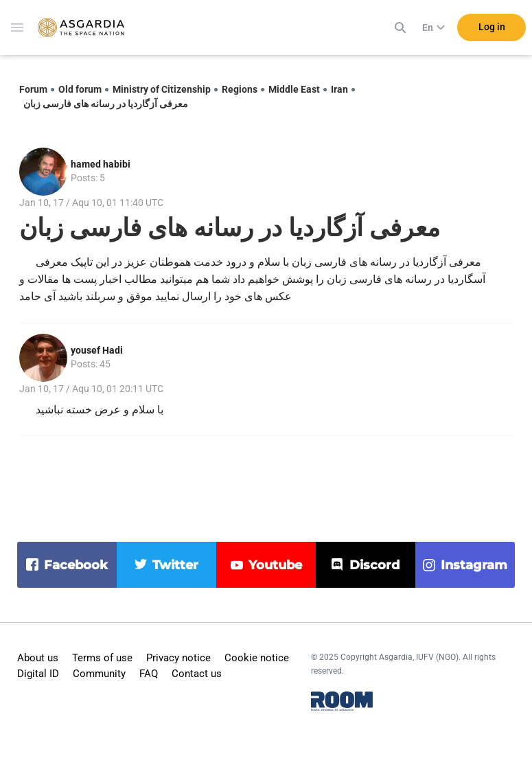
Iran (339, 89)
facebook (76, 565)
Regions (240, 89)
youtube (275, 565)
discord (374, 565)
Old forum (80, 89)
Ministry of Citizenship (162, 89)
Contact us (197, 674)
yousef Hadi (97, 350)
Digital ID (38, 674)
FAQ (149, 674)
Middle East (294, 89)
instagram (474, 565)
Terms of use (102, 658)
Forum (33, 89)
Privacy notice (178, 658)
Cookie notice (257, 658)
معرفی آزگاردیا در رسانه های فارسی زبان (106, 104)
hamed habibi (101, 164)
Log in (492, 27)
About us (38, 658)
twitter (175, 565)
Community (99, 674)
